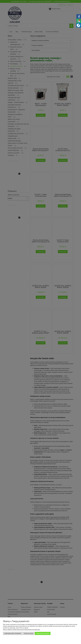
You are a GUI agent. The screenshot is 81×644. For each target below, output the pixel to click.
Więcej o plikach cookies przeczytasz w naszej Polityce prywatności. (22, 630)
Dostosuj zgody (29, 633)
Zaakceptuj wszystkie (43, 633)
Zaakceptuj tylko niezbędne (13, 633)
